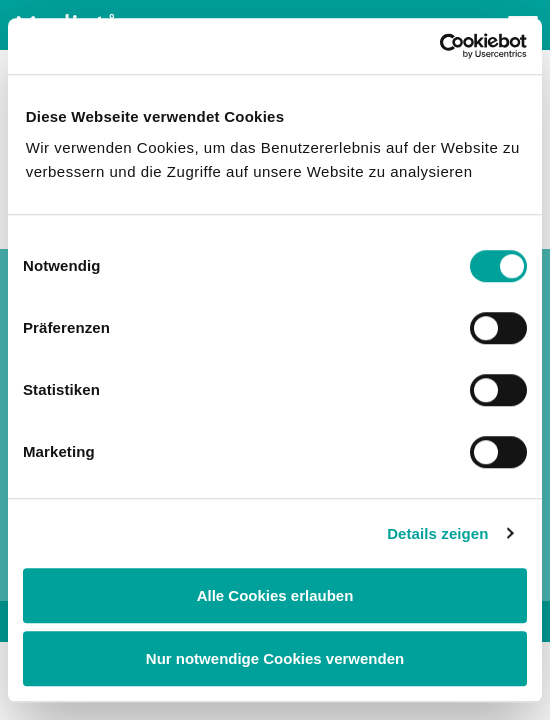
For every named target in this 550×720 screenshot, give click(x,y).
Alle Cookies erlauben (275, 595)
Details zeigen (437, 533)
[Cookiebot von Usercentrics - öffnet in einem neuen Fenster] (439, 46)
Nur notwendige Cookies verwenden (275, 658)
